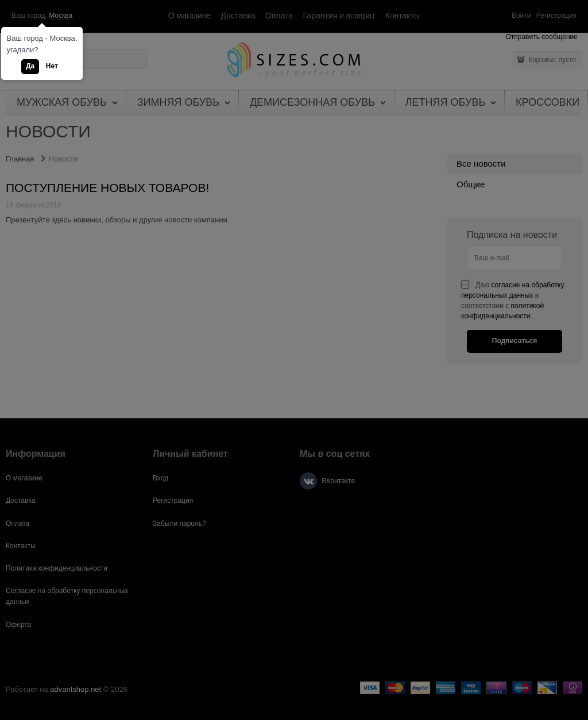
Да (30, 66)
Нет (52, 66)
